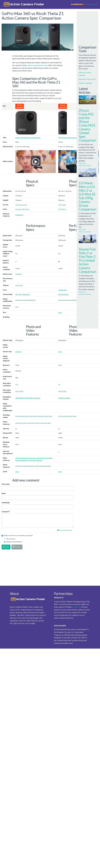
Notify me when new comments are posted (17, 536)
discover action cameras (85, 74)
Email (4, 494)
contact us (76, 607)
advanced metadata (22, 458)
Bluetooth (26, 295)
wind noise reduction (35, 460)
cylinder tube (63, 290)
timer (49, 423)
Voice (20, 295)
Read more (82, 163)
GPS (17, 307)
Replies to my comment (13, 542)
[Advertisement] (37, 566)
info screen (62, 205)
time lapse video (43, 416)
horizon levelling (47, 458)
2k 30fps (61, 398)
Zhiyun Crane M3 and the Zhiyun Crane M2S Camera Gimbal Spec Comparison (87, 125)
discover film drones (87, 79)
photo (27, 416)
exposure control (34, 423)
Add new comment (85, 166)
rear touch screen (21, 205)
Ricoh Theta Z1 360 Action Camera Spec (72, 138)
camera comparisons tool (37, 65)
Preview (17, 547)
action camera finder (27, 4)
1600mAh (19, 274)
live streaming (20, 416)
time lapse (33, 416)
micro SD (18, 209)
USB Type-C (26, 209)
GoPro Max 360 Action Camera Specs (28, 138)
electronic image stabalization (25, 300)
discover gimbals (85, 83)
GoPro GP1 (19, 285)
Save (6, 547)
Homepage (6, 503)
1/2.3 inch (18, 352)
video (50, 416)
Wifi (17, 295)
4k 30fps (67, 398)
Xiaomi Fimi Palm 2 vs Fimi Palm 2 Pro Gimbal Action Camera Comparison (87, 260)
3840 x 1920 (62, 391)
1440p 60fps (29, 398)
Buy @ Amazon (20, 106)
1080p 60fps (20, 398)
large (60, 313)
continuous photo (21, 423)
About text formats (65, 530)
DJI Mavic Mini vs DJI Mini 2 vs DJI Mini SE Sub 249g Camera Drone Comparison (87, 196)
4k (59, 385)
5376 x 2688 (19, 391)
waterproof (19, 215)
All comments (10, 539)
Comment (5, 512)
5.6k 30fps (37, 398)
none (17, 472)
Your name (6, 484)
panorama (44, 423)
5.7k (17, 385)
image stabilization (22, 460)
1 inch (60, 352)
